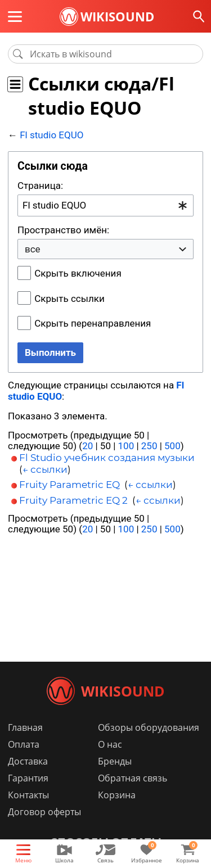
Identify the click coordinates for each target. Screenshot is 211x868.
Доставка (28, 761)
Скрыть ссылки (69, 299)
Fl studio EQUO (51, 135)
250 (149, 446)
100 (126, 446)
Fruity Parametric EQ (69, 485)
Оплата (24, 744)
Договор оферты (44, 812)
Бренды (115, 761)
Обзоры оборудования (149, 727)
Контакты (28, 795)
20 (87, 446)
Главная (25, 727)
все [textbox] (33, 249)
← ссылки (45, 469)
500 (172, 446)
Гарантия (28, 778)
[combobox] (105, 205)
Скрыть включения (78, 273)
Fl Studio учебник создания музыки (107, 458)
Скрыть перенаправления (93, 323)
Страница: (40, 186)
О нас (110, 744)
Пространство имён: (63, 230)
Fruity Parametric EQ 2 (73, 500)
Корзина (117, 795)
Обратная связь (133, 778)
